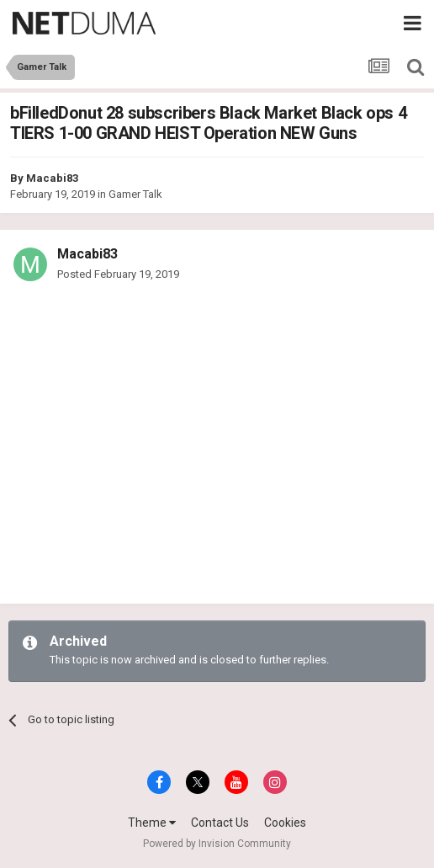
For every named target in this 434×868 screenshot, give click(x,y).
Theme (152, 823)
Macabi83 (52, 178)
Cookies (285, 823)
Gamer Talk (135, 194)
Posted (118, 274)
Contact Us (220, 823)
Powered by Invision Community (217, 844)
